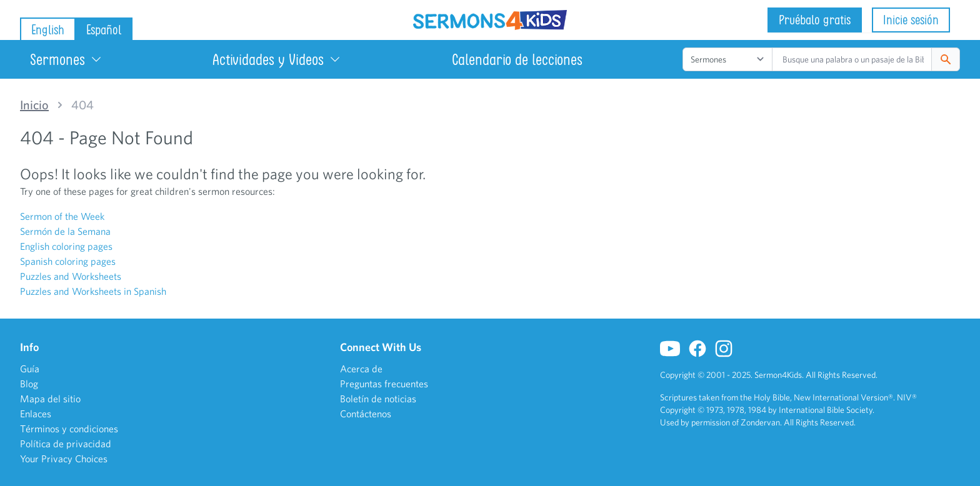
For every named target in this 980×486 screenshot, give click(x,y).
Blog (29, 384)
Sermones (66, 59)
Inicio (34, 105)
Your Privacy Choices (64, 459)
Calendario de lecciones (517, 59)
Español (104, 30)
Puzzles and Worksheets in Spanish (93, 291)
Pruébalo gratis (815, 20)
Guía (30, 369)
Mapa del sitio (50, 399)
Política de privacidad (66, 444)
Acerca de (361, 369)
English (48, 30)
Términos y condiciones (69, 429)
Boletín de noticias (378, 399)
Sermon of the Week (62, 216)
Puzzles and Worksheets (71, 276)
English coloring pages (66, 246)
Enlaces (36, 414)
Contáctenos (366, 414)
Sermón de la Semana (65, 231)
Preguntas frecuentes (384, 384)
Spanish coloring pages (68, 261)
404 (82, 105)
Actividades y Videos (277, 59)
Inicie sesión (911, 20)
